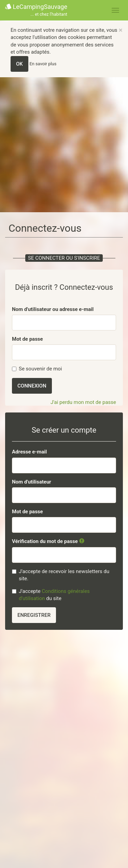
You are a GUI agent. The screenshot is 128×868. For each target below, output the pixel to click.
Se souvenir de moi (37, 369)
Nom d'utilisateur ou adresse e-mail (53, 309)
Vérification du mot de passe (48, 541)
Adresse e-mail (29, 452)
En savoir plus (43, 64)
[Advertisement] (64, 145)
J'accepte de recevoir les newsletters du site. (61, 575)
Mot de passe (27, 339)
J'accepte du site (51, 595)
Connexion (32, 386)
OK (19, 64)
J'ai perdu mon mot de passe (83, 402)
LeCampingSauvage (36, 10)
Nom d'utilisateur (32, 482)
